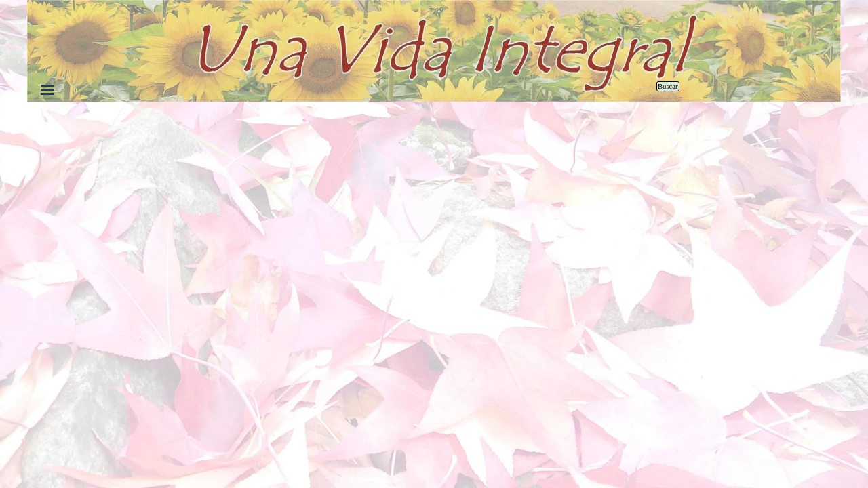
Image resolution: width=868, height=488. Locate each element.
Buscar (668, 86)
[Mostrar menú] (47, 89)
